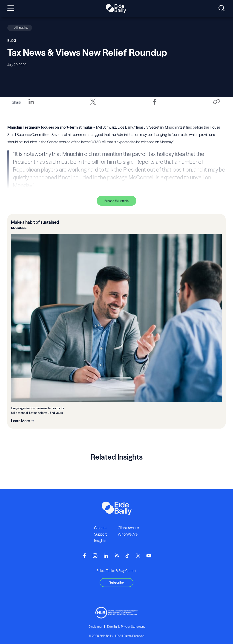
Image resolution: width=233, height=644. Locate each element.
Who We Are (128, 534)
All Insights (21, 28)
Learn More (20, 421)
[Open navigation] (11, 8)
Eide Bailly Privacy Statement (126, 627)
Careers (100, 528)
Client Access (128, 528)
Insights (100, 541)
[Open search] (222, 8)
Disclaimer (95, 627)
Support (100, 534)
